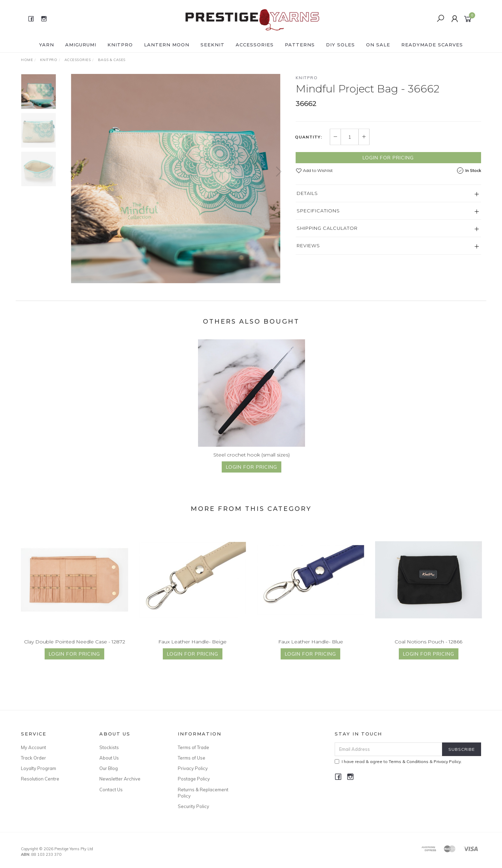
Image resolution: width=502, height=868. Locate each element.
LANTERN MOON (167, 45)
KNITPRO (120, 45)
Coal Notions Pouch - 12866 (428, 648)
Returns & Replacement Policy (203, 793)
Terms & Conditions (409, 761)
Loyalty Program (39, 768)
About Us (109, 758)
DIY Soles (340, 45)
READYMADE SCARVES (432, 45)
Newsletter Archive (120, 779)
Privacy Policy (193, 768)
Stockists (109, 747)
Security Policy (193, 806)
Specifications (318, 211)
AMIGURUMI (81, 45)
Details (307, 193)
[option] (176, 179)
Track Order (33, 758)
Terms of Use (192, 758)
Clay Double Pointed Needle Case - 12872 (75, 648)
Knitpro (307, 78)
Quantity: (309, 137)
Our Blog (109, 768)
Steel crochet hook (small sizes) (252, 461)
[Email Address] (389, 749)
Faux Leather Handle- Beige (192, 648)
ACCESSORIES (255, 45)
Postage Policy (194, 779)
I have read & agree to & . (398, 761)
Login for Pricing (388, 158)
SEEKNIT (212, 45)
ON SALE (378, 45)
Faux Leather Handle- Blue (311, 648)
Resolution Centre (40, 779)
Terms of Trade (193, 747)
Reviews (308, 246)
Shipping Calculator (327, 228)
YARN (47, 45)
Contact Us (111, 790)
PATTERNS (300, 45)
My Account (33, 747)
